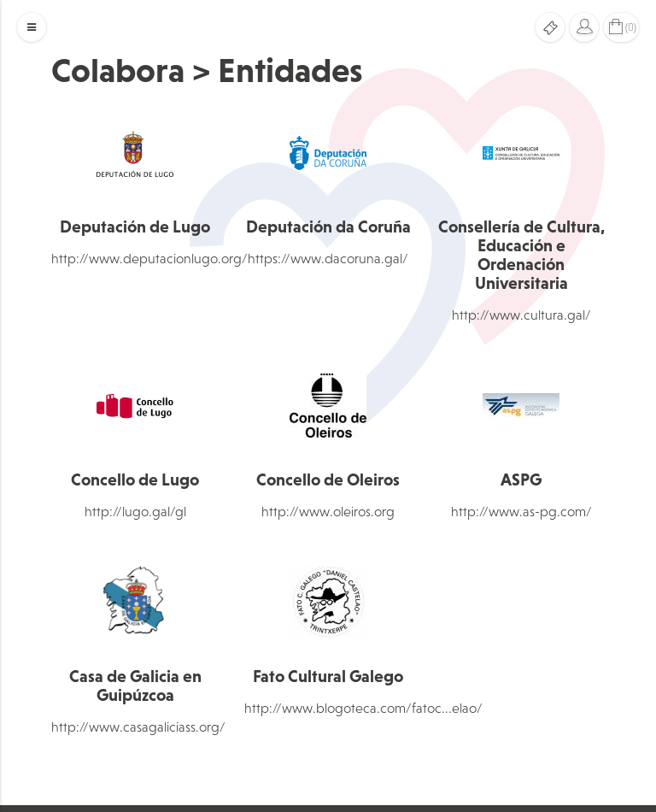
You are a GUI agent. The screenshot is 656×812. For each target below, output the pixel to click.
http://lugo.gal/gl (135, 511)
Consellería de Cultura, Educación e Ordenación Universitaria (521, 255)
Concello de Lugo (135, 480)
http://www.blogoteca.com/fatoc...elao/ (363, 708)
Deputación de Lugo (135, 227)
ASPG (521, 480)
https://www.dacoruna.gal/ (328, 258)
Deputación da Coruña (328, 227)
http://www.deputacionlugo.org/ (149, 258)
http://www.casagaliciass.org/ (138, 727)
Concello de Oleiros (328, 480)
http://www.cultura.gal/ (521, 315)
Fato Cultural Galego (328, 676)
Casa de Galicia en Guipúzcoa (135, 685)
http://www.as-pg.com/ (521, 511)
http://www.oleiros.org (328, 511)
